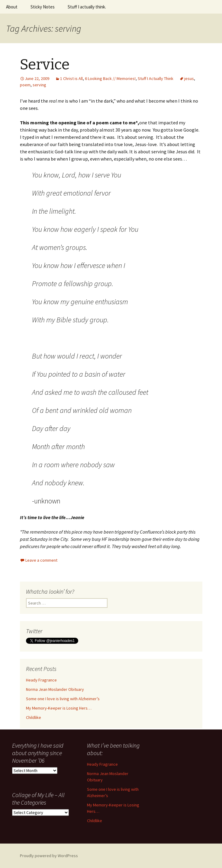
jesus (189, 78)
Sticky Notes (43, 7)
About (12, 7)
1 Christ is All (71, 78)
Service (45, 65)
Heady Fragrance (41, 680)
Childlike (34, 717)
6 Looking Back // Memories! (110, 78)
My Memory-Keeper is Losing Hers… (59, 708)
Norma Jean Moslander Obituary (55, 689)
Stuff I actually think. (87, 7)
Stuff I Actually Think (156, 78)
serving (39, 85)
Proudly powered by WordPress (49, 856)
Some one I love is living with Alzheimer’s (63, 699)
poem (25, 85)
